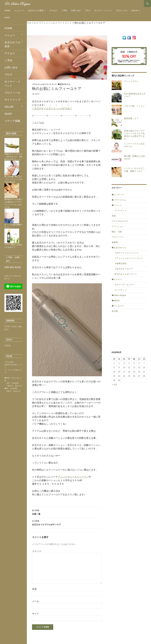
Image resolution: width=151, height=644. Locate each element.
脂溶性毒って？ (131, 118)
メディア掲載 (12, 121)
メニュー (18, 11)
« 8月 (115, 385)
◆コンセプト (118, 306)
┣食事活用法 (120, 263)
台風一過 (67, 512)
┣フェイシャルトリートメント (44, 84)
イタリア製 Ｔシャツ (134, 106)
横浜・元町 (117, 232)
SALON (135, 11)
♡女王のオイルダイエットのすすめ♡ (52, 108)
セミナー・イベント (103, 11)
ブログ (88, 11)
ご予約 (64, 11)
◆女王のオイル (64, 84)
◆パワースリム (119, 200)
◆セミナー (117, 279)
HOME (7, 11)
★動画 (115, 242)
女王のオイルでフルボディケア (67, 522)
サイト (36, 614)
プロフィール (122, 11)
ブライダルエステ (120, 221)
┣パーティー (120, 210)
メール (36, 601)
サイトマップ (12, 100)
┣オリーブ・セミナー (125, 285)
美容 (114, 216)
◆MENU (116, 301)
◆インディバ (118, 195)
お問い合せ (76, 11)
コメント (37, 551)
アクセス (53, 11)
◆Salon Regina (119, 295)
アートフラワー (131, 81)
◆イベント (117, 205)
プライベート (118, 237)
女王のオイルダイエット (126, 274)
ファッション (118, 226)
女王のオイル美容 (36, 11)
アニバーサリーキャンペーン (73, 477)
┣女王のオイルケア (124, 269)
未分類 (115, 311)
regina (37, 94)
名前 (34, 589)
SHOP (7, 18)
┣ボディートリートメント (127, 253)
